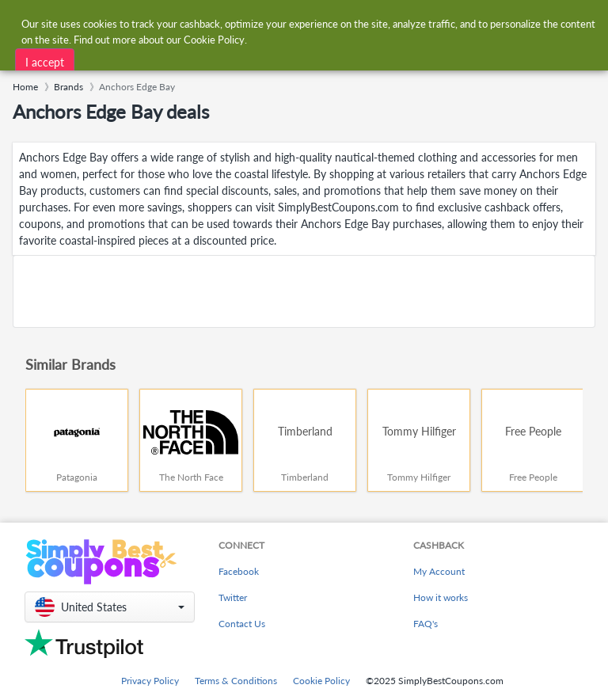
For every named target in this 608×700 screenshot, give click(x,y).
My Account (439, 571)
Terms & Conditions (236, 681)
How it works (441, 597)
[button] (110, 607)
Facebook (239, 571)
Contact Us (242, 624)
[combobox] (288, 23)
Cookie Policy (321, 681)
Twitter (233, 597)
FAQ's (426, 624)
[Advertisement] (304, 291)
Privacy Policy (150, 681)
